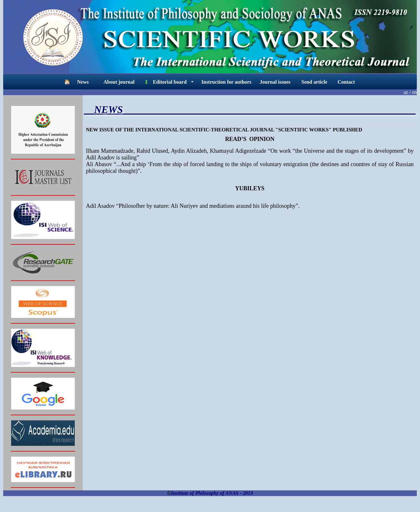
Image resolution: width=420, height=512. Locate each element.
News (83, 82)
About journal (119, 82)
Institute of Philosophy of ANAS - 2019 (212, 493)
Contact (346, 82)
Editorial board (170, 82)
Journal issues (275, 82)
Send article (314, 82)
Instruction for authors (226, 82)
